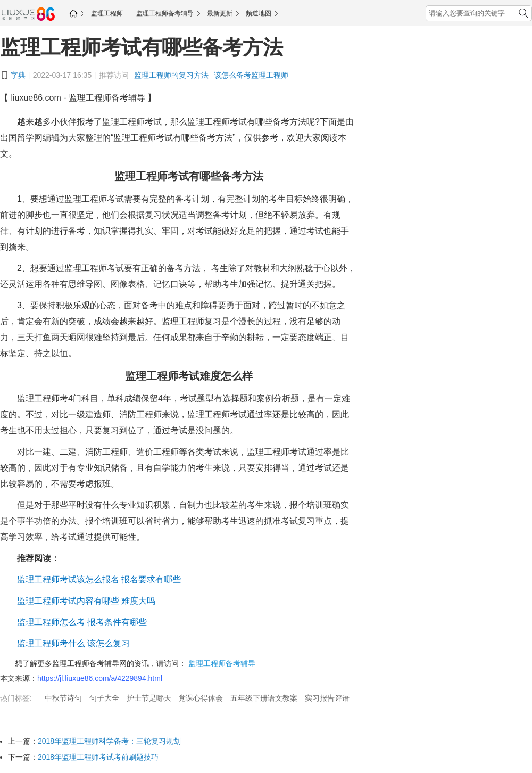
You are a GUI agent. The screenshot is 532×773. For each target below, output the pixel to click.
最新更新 (220, 13)
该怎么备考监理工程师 (251, 75)
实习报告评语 (327, 698)
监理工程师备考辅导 (165, 13)
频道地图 (259, 13)
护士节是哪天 (149, 698)
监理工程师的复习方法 (171, 75)
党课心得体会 (201, 698)
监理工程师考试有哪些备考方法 (142, 47)
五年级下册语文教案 (264, 698)
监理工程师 (107, 13)
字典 (18, 75)
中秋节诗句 (63, 698)
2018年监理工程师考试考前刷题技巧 (98, 757)
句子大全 (104, 698)
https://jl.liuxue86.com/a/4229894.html (100, 678)
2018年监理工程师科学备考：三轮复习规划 (109, 741)
